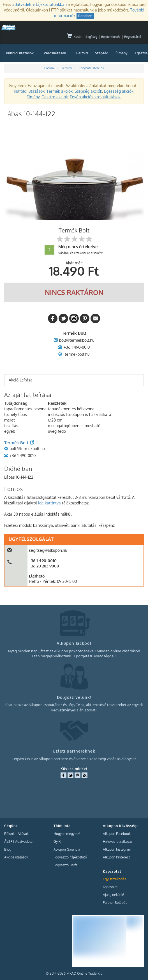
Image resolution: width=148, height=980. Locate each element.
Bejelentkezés (111, 37)
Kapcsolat (110, 887)
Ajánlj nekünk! (113, 895)
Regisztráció (133, 37)
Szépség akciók (88, 91)
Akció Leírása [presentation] (21, 380)
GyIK (57, 842)
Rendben (85, 16)
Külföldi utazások (20, 53)
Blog (8, 849)
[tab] (74, 380)
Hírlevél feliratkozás (118, 842)
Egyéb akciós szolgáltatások (95, 97)
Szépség (102, 53)
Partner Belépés (115, 903)
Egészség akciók (119, 91)
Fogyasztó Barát (65, 865)
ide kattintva (49, 503)
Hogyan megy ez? (67, 834)
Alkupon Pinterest (116, 857)
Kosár (74, 37)
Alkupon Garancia (67, 849)
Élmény (122, 53)
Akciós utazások (16, 857)
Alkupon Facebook (117, 834)
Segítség (91, 37)
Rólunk (9, 834)
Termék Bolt (19, 443)
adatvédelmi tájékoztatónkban (40, 4)
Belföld (82, 53)
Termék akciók (60, 91)
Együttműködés (115, 879)
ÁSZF (8, 842)
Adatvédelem (25, 842)
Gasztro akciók (55, 97)
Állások (23, 834)
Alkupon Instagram (117, 849)
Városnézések (55, 53)
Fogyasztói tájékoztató (70, 857)
